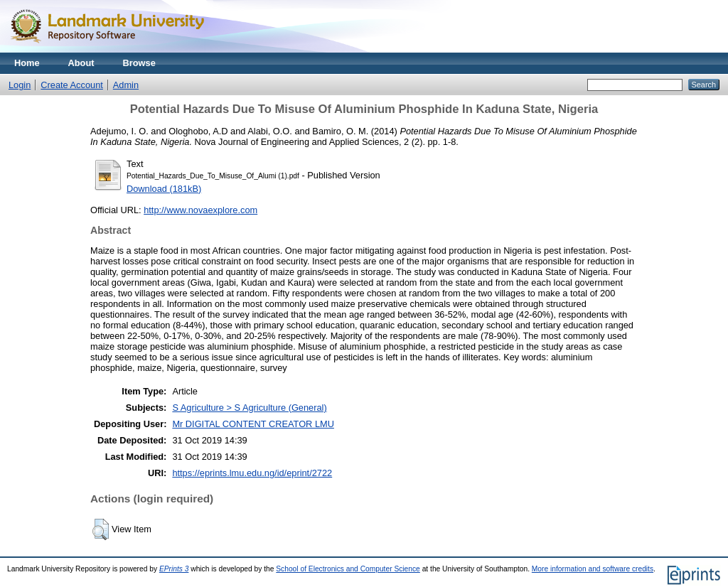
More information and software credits (593, 569)
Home (27, 63)
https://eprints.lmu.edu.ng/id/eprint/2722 (252, 473)
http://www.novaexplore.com (200, 210)
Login (20, 85)
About (81, 63)
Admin (126, 85)
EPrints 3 (174, 569)
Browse (139, 63)
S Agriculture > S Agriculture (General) (249, 408)
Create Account (72, 85)
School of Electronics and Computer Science (348, 569)
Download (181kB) (164, 189)
